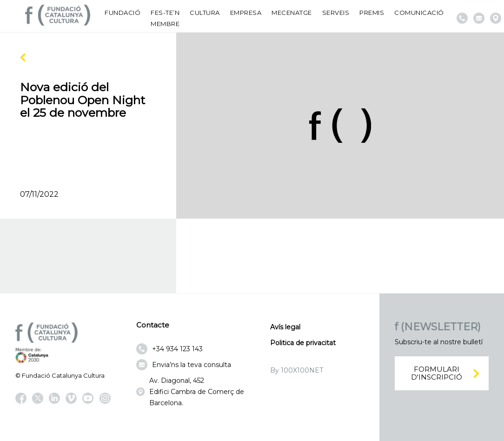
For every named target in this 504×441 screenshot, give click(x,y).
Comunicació (419, 13)
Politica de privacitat (303, 343)
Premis (372, 13)
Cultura (205, 13)
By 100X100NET (297, 370)
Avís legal (285, 327)
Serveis (336, 13)
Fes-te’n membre (165, 18)
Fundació (123, 13)
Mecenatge (292, 13)
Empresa (246, 13)
